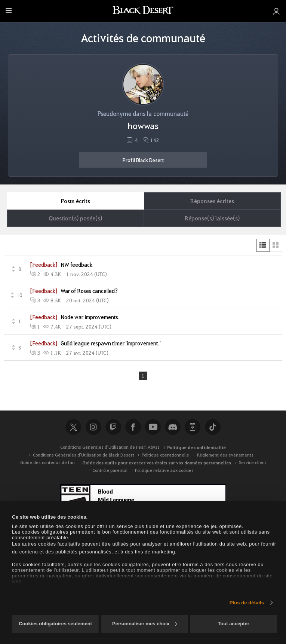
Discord (173, 427)
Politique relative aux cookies (164, 471)
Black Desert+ (193, 427)
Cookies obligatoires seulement (55, 624)
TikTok (213, 427)
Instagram (93, 427)
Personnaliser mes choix (145, 624)
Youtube (153, 427)
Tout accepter (233, 624)
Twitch (113, 427)
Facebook (133, 427)
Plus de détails (247, 603)
